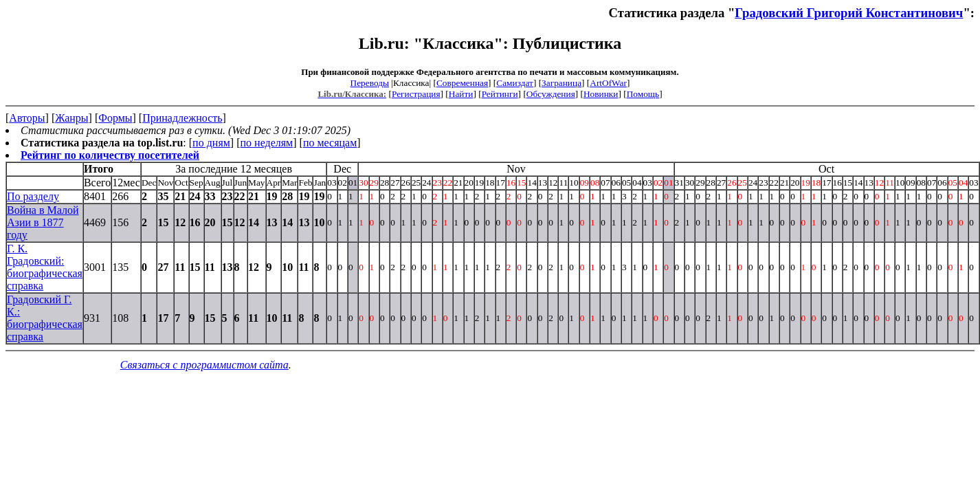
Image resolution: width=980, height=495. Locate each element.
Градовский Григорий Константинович (849, 13)
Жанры (71, 118)
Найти (461, 94)
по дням (211, 143)
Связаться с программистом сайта (204, 365)
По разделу (33, 196)
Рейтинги (500, 94)
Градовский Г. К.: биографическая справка (45, 318)
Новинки (601, 94)
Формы (115, 118)
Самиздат (515, 83)
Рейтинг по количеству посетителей (110, 155)
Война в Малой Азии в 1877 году (43, 222)
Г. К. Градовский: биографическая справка (45, 267)
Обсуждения (551, 94)
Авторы (27, 118)
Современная (462, 83)
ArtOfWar (608, 83)
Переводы (370, 83)
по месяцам (330, 143)
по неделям (267, 143)
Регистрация (416, 94)
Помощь (643, 94)
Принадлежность (182, 118)
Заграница (561, 83)
